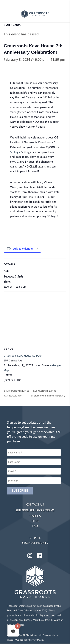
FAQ (35, 526)
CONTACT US (35, 504)
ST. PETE (35, 538)
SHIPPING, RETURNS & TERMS (35, 510)
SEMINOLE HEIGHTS (35, 543)
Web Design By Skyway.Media (29, 640)
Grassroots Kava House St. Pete (23, 356)
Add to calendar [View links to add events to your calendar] (23, 249)
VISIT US (35, 516)
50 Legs (15, 152)
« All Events (12, 25)
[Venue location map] (35, 319)
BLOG (35, 521)
